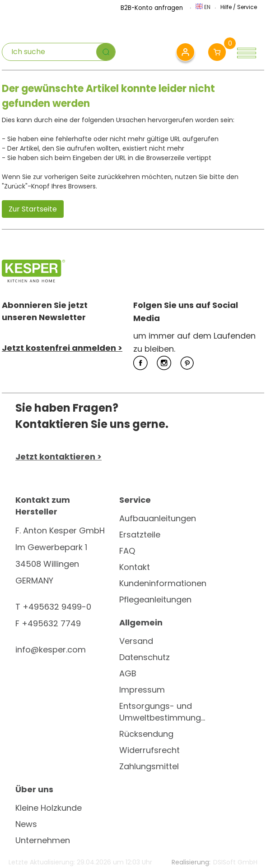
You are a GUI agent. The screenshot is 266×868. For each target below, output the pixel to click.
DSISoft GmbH (235, 862)
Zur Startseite (33, 209)
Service (247, 7)
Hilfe (226, 7)
